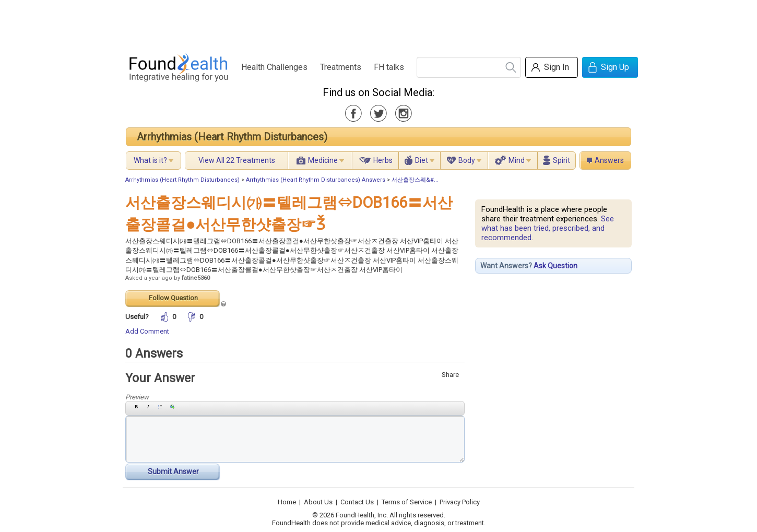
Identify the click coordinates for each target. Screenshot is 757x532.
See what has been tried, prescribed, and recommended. (548, 228)
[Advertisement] (378, 23)
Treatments (341, 67)
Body (467, 160)
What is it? (150, 160)
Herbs (383, 160)
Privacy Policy (460, 502)
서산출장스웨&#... (415, 180)
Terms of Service (407, 502)
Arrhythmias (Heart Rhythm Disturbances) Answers (316, 180)
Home (287, 502)
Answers (609, 160)
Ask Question (555, 266)
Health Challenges (274, 67)
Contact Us (357, 502)
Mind (517, 160)
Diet (422, 160)
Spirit (561, 160)
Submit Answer (173, 471)
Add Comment (147, 331)
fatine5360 (196, 278)
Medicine (323, 160)
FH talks (389, 67)
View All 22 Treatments (237, 160)
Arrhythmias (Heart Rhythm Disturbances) (232, 137)
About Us (318, 502)
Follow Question (173, 298)
